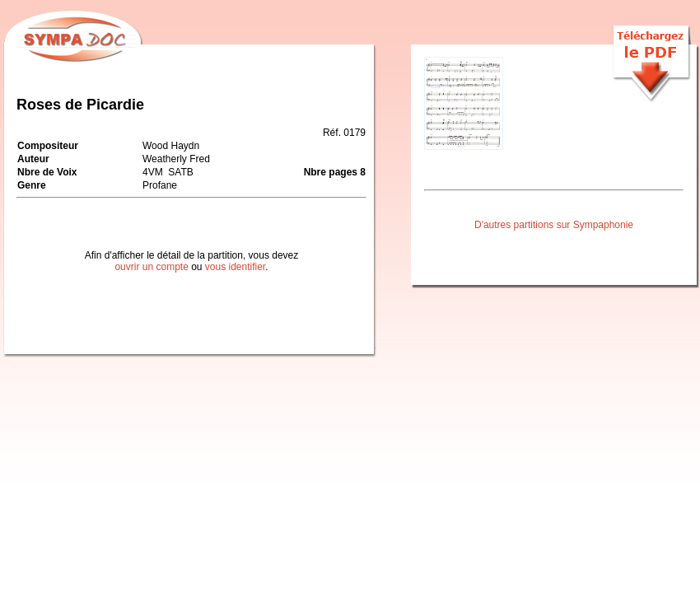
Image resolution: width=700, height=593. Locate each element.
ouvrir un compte (151, 267)
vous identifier (235, 267)
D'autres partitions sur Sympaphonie (554, 225)
